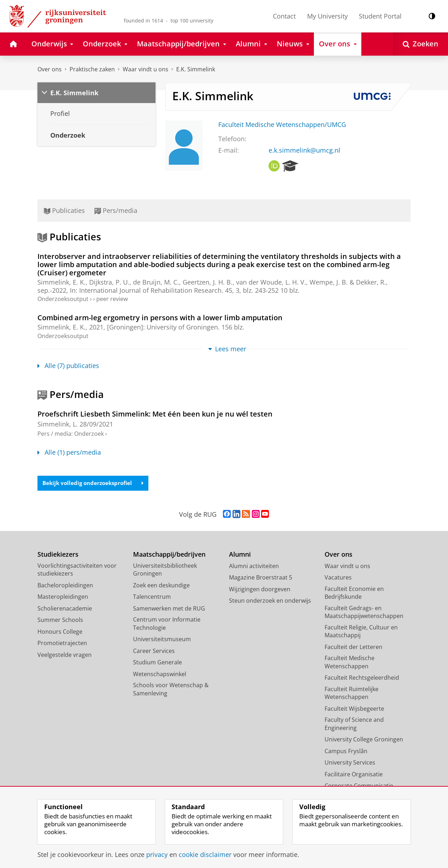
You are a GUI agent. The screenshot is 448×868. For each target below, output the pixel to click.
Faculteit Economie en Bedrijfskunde (354, 594)
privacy (157, 854)
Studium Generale (157, 663)
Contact (284, 16)
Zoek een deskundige (161, 586)
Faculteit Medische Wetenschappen (350, 663)
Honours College (60, 632)
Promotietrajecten (62, 644)
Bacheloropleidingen (65, 586)
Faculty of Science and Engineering (354, 724)
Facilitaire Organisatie (354, 775)
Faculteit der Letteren (353, 648)
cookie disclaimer (205, 854)
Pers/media (116, 210)
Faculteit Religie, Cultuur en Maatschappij (361, 632)
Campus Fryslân (346, 752)
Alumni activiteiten (254, 567)
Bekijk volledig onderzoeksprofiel (96, 484)
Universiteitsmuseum (162, 640)
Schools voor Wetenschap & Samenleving (171, 690)
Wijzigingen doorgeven (260, 590)
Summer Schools (60, 621)
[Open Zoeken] (421, 44)
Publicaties (64, 210)
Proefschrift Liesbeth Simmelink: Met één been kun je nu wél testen (155, 414)
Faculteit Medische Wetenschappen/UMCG (282, 124)
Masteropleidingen (63, 597)
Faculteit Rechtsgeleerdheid (362, 678)
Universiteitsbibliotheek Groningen (165, 570)
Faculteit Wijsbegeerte (354, 709)
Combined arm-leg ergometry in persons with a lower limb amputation (160, 317)
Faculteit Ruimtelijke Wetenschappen (352, 694)
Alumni (240, 555)
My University (327, 16)
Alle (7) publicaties (68, 366)
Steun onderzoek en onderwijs (270, 601)
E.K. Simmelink (196, 69)
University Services (350, 763)
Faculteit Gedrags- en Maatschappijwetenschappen (364, 613)
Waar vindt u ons (146, 69)
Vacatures (338, 578)
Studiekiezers (58, 555)
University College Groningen (364, 740)
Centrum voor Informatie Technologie (167, 624)
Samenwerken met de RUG (169, 609)
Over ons (50, 69)
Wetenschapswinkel (160, 675)
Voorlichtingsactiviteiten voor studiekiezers (77, 570)
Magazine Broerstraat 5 (261, 578)
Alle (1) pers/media (69, 452)
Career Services (154, 652)
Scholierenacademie (65, 609)
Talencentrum (152, 597)
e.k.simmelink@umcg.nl (304, 150)
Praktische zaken (92, 69)
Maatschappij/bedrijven (169, 555)
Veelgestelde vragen (65, 655)
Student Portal (380, 16)
